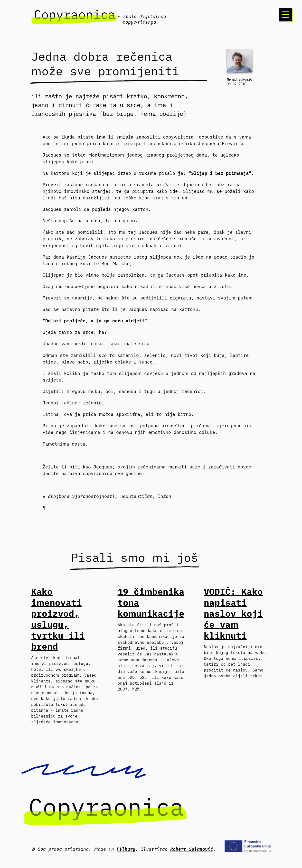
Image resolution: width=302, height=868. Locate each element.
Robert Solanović (192, 849)
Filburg (126, 849)
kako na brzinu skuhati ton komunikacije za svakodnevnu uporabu (151, 636)
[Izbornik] (285, 15)
